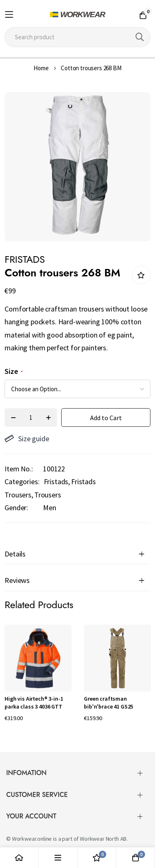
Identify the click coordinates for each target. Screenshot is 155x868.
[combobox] (77, 37)
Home (41, 68)
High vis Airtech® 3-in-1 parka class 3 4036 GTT (34, 703)
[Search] (140, 37)
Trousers (48, 495)
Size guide (27, 439)
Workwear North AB (103, 839)
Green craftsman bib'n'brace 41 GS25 (108, 703)
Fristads (56, 482)
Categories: (22, 482)
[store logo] (77, 14)
